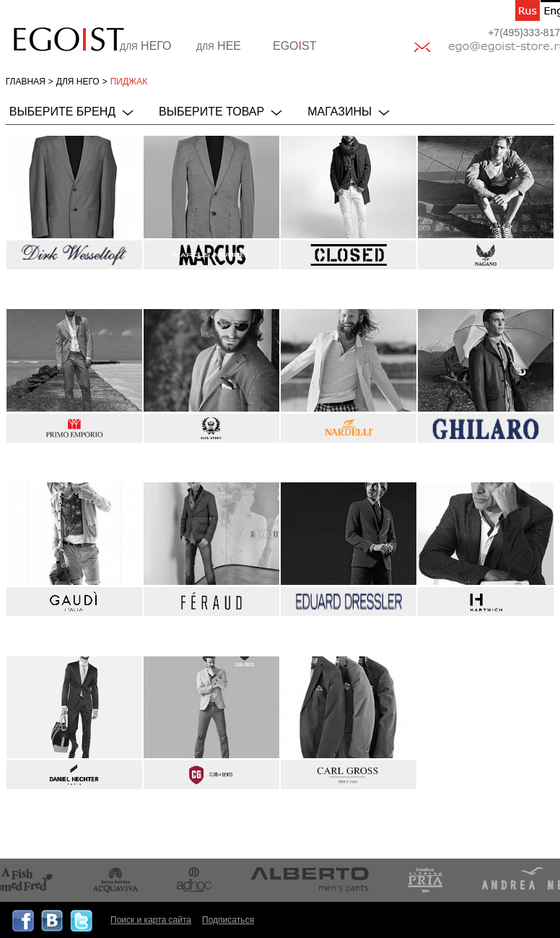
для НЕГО (78, 82)
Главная (26, 82)
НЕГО (146, 46)
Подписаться (228, 920)
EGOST (294, 46)
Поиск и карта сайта (151, 920)
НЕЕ (219, 46)
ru (528, 10)
